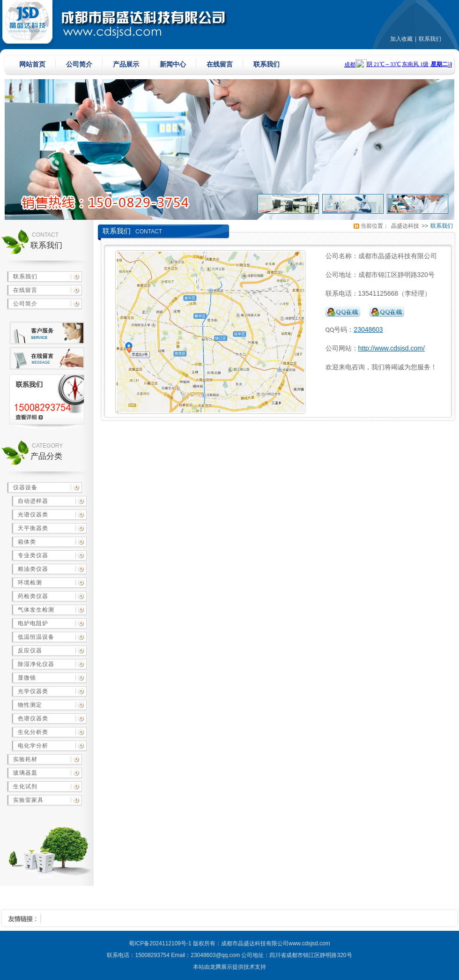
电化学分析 (33, 746)
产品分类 (46, 456)
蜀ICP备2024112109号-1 (160, 943)
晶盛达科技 (405, 226)
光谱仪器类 (33, 515)
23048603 (368, 329)
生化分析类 (33, 732)
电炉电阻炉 (33, 623)
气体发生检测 (36, 610)
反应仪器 (30, 651)
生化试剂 (25, 786)
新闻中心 (173, 64)
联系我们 (430, 39)
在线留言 (220, 64)
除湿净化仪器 (36, 664)
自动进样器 (33, 501)
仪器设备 (25, 487)
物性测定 (30, 705)
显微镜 (27, 678)
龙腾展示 (221, 967)
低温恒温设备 (36, 637)
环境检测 (30, 583)
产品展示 (126, 64)
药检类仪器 (33, 596)
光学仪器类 (33, 691)
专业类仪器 (33, 555)
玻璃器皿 (25, 773)
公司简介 (79, 64)
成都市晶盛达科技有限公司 (255, 943)
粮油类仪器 (33, 569)
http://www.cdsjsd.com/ (392, 348)
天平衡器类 (33, 528)
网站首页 (32, 64)
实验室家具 (28, 800)
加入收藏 (401, 39)
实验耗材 (25, 759)
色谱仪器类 (33, 718)
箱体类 (27, 542)
